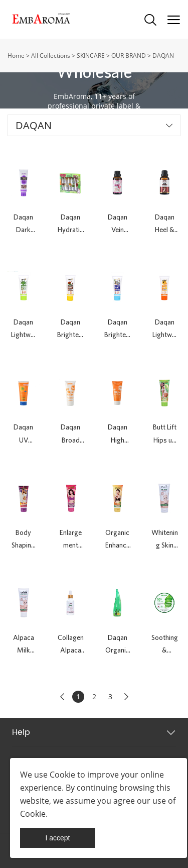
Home (16, 56)
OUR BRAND (129, 56)
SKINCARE (91, 56)
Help (21, 732)
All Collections (51, 56)
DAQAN (163, 56)
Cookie (62, 775)
